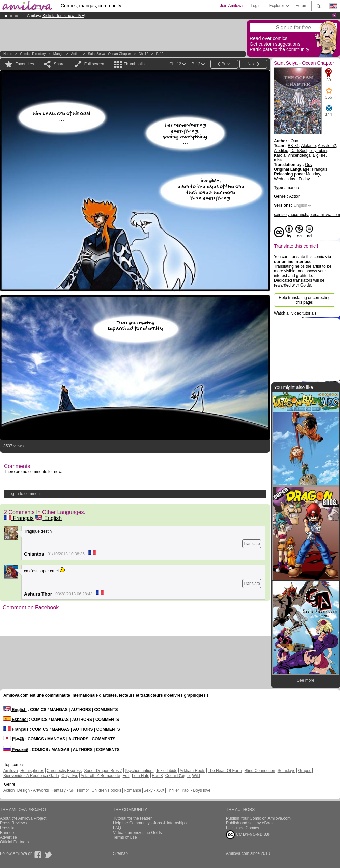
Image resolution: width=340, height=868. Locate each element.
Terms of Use (125, 837)
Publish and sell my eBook (250, 823)
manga (59, 54)
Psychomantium (139, 771)
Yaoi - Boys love (196, 790)
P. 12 (160, 54)
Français (19, 518)
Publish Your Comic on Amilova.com (258, 818)
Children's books (106, 790)
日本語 (14, 739)
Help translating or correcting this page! (304, 300)
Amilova (11, 771)
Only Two (70, 776)
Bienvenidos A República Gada (31, 776)
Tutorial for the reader (132, 818)
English (48, 518)
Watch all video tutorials (295, 313)
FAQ (117, 828)
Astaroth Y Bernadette (101, 776)
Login (256, 6)
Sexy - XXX (154, 790)
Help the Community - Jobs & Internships (150, 823)
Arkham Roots (193, 771)
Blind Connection (260, 771)
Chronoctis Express (64, 771)
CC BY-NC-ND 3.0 (248, 835)
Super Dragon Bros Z (103, 771)
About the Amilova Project (23, 818)
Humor (83, 790)
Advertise (8, 837)
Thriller (173, 790)
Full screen (94, 64)
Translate (252, 544)
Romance (132, 790)
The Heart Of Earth (225, 771)
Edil (126, 776)
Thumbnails (134, 64)
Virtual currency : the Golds (137, 833)
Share (59, 64)
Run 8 (157, 776)
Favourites (25, 64)
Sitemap (120, 853)
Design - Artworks (33, 790)
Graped (305, 771)
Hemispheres (32, 771)
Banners (8, 833)
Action (76, 54)
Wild (196, 776)
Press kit (8, 828)
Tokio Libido (167, 771)
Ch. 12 (144, 54)
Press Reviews (13, 823)
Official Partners (14, 842)
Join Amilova (231, 6)
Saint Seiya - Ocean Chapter (109, 54)
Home (8, 54)
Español (16, 720)
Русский (16, 750)
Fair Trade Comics (243, 828)
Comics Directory (33, 54)
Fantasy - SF (63, 790)
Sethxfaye (287, 771)
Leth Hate (141, 776)
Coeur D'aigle (178, 776)
